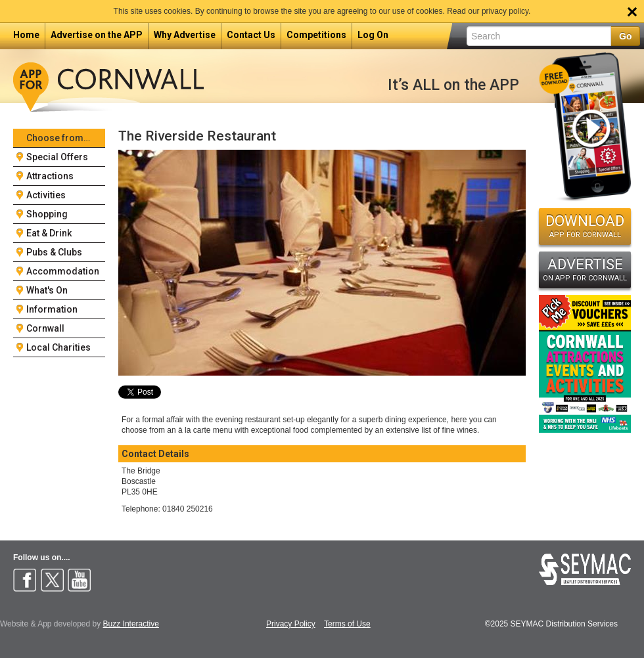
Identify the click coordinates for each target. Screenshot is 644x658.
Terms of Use (347, 624)
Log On (373, 35)
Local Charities (58, 347)
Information (52, 309)
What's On (47, 290)
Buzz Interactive (131, 624)
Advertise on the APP (97, 35)
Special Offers (57, 157)
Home (26, 35)
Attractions (50, 176)
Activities (46, 195)
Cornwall (45, 328)
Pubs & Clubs (54, 252)
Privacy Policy (291, 624)
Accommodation (63, 271)
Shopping (47, 214)
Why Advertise (185, 35)
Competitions (316, 35)
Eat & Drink (49, 233)
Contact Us (251, 35)
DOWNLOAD (585, 226)
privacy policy (505, 11)
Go (625, 36)
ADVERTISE (585, 269)
